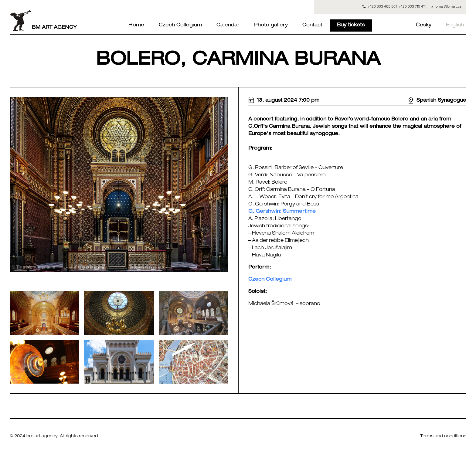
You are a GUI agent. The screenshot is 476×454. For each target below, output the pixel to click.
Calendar (228, 25)
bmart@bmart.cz (449, 7)
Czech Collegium (180, 25)
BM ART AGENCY (43, 20)
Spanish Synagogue (437, 101)
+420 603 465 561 (382, 7)
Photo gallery (271, 25)
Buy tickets (351, 25)
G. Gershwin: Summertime (282, 212)
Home (136, 25)
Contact (312, 25)
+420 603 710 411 (412, 7)
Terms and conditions (443, 436)
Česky (424, 25)
